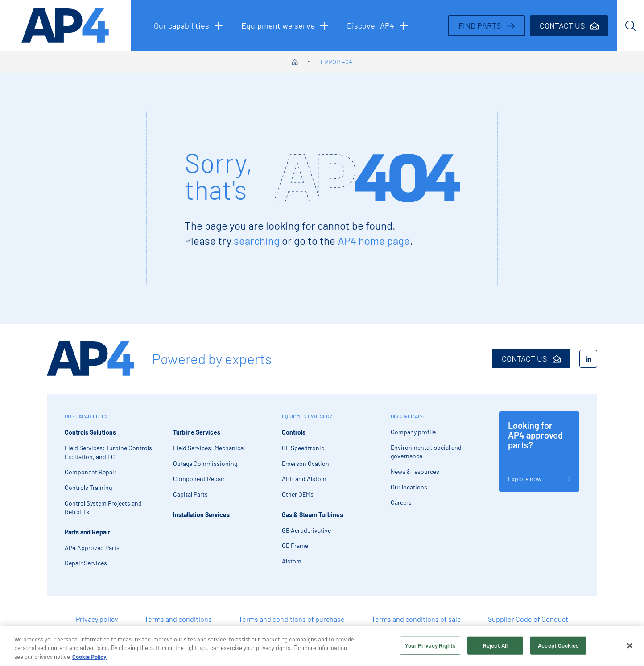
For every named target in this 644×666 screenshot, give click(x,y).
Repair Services (86, 563)
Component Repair (91, 472)
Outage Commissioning (205, 463)
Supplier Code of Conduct (528, 619)
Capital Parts (190, 494)
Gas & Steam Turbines (312, 515)
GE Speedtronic (303, 448)
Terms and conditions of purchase (292, 619)
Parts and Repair (87, 532)
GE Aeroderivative (306, 530)
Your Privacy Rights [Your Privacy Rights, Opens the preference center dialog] (430, 649)
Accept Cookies (558, 649)
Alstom (292, 561)
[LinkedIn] (588, 359)
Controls (294, 432)
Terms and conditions (178, 619)
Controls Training (88, 487)
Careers (401, 502)
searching (257, 240)
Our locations (409, 487)
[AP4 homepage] (66, 26)
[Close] (630, 649)
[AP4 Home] (91, 359)
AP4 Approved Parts (92, 548)
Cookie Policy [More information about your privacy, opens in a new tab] (89, 661)
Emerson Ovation (305, 463)
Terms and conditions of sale (416, 619)
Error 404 (336, 62)
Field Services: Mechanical (209, 448)
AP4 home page (374, 240)
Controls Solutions (90, 432)
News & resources (415, 471)
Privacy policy (97, 619)
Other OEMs (298, 494)
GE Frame (295, 545)
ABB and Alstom (304, 479)
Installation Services (201, 515)
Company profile (413, 432)
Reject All (495, 649)
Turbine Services (197, 432)
